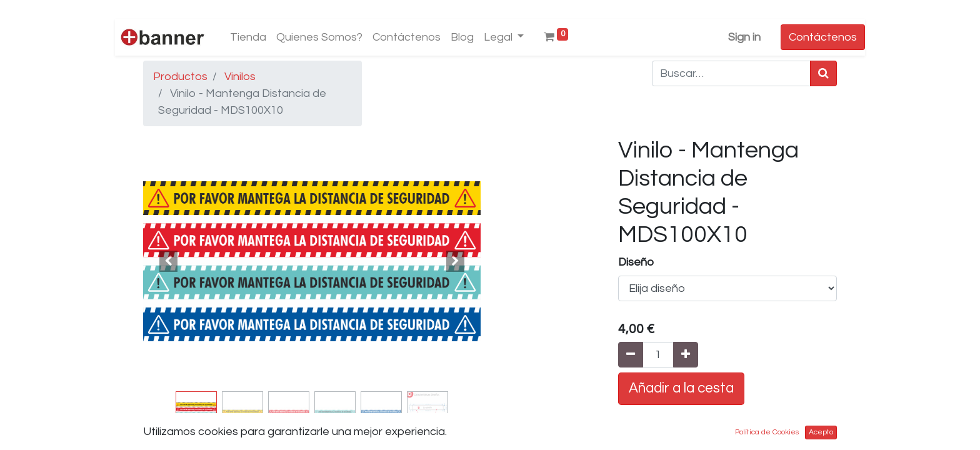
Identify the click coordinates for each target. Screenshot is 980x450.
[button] (168, 261)
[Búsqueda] (823, 73)
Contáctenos (823, 37)
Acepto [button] (821, 432)
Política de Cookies (767, 432)
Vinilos (240, 77)
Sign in (744, 37)
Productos (180, 77)
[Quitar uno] (631, 355)
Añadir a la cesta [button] (681, 388)
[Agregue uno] (686, 355)
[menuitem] (248, 37)
